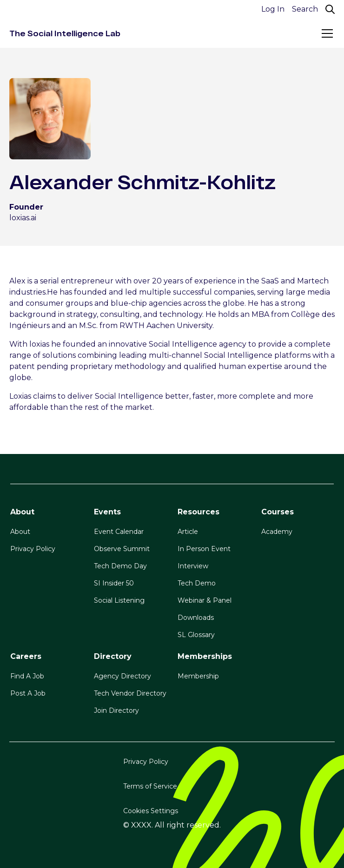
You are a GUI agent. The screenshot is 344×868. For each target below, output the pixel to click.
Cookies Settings (151, 811)
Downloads (196, 618)
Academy (277, 532)
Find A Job (27, 676)
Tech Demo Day (120, 566)
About (20, 532)
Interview (193, 566)
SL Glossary (196, 635)
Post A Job (28, 693)
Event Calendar (119, 532)
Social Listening (119, 600)
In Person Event (204, 549)
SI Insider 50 (114, 583)
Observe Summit (122, 549)
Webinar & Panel (205, 600)
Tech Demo (197, 583)
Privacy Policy (33, 549)
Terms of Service (150, 786)
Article (188, 532)
